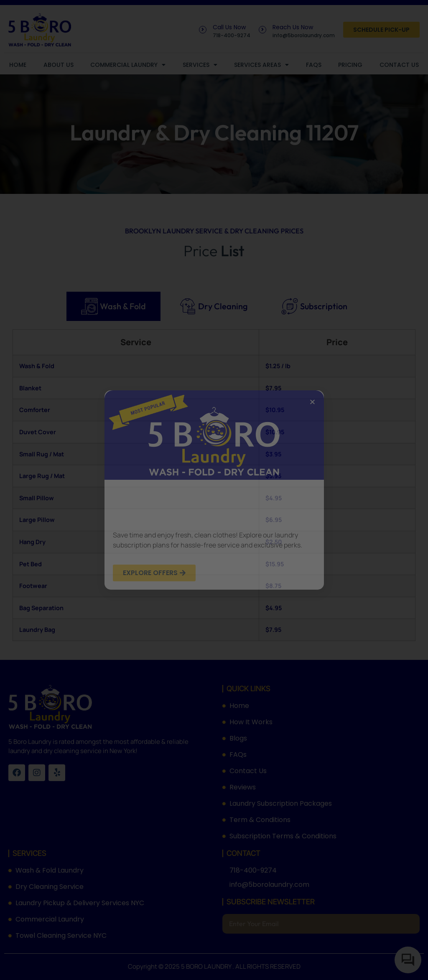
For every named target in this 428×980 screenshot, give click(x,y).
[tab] (113, 306)
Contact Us (399, 65)
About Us (59, 65)
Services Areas (261, 65)
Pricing (350, 65)
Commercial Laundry (128, 65)
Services (200, 65)
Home (18, 65)
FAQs (314, 65)
